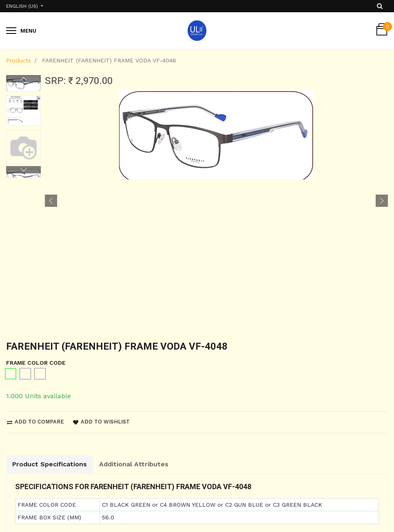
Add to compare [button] (35, 275)
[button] (51, 127)
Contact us (121, 514)
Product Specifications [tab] (50, 317)
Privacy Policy (25, 514)
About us (118, 500)
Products (19, 60)
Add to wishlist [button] (101, 275)
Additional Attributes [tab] (134, 317)
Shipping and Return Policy (45, 500)
